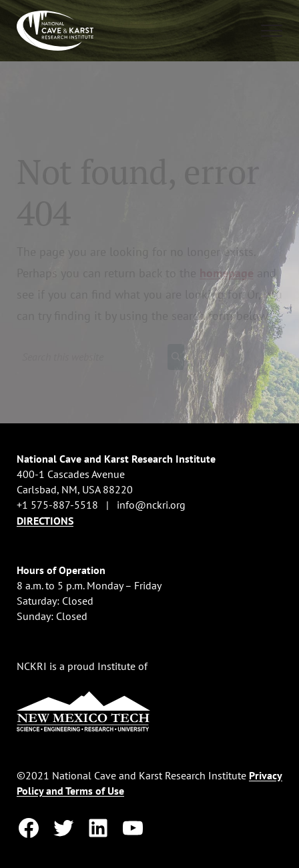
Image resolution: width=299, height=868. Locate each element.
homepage (227, 273)
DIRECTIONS (45, 521)
